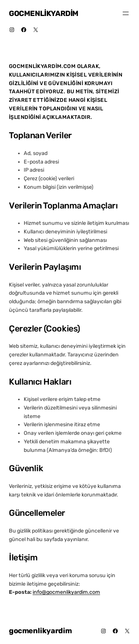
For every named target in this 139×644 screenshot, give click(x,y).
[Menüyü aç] (126, 13)
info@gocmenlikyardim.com (66, 592)
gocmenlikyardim (44, 13)
